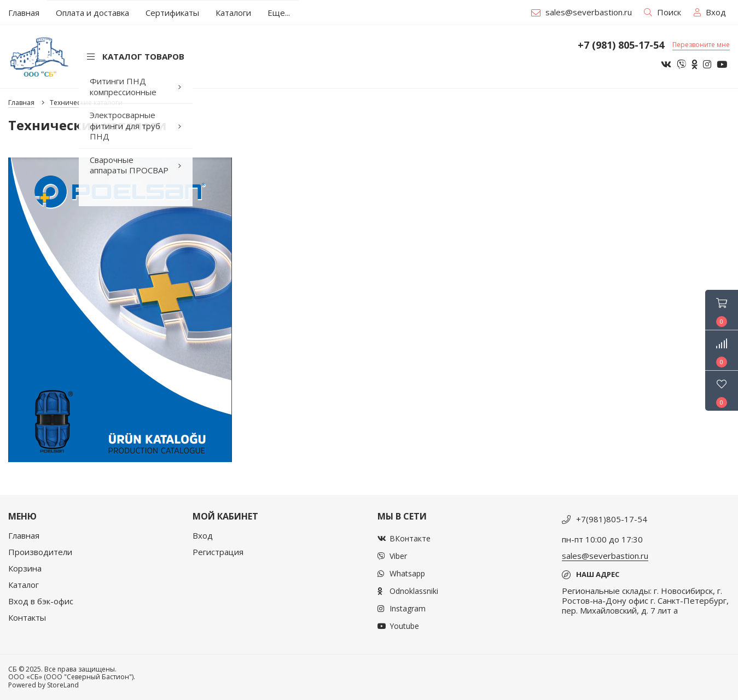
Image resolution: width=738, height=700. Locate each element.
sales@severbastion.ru (582, 12)
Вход (203, 535)
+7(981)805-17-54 (612, 519)
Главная (24, 535)
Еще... (279, 13)
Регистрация (218, 552)
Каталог (24, 585)
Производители (40, 552)
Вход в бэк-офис (41, 601)
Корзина (25, 568)
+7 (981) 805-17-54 (621, 45)
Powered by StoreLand (43, 685)
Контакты (27, 617)
